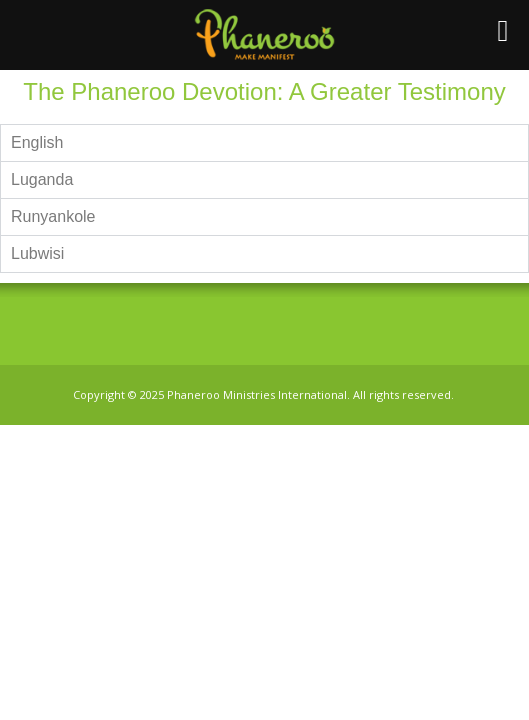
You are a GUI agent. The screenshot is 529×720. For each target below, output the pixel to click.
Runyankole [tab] (53, 216)
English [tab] (37, 142)
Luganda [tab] (42, 179)
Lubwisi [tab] (37, 253)
